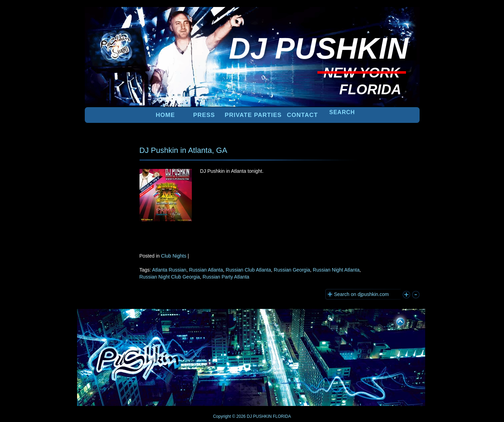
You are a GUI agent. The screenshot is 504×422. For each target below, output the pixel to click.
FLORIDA (282, 416)
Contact (303, 115)
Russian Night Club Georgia (170, 277)
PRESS (204, 115)
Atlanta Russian (169, 270)
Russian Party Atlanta (226, 277)
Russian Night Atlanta (336, 270)
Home (166, 115)
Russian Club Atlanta (248, 270)
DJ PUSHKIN (259, 416)
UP (396, 320)
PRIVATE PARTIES (253, 115)
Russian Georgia (292, 270)
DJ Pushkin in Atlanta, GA (183, 150)
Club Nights (174, 256)
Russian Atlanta (206, 270)
